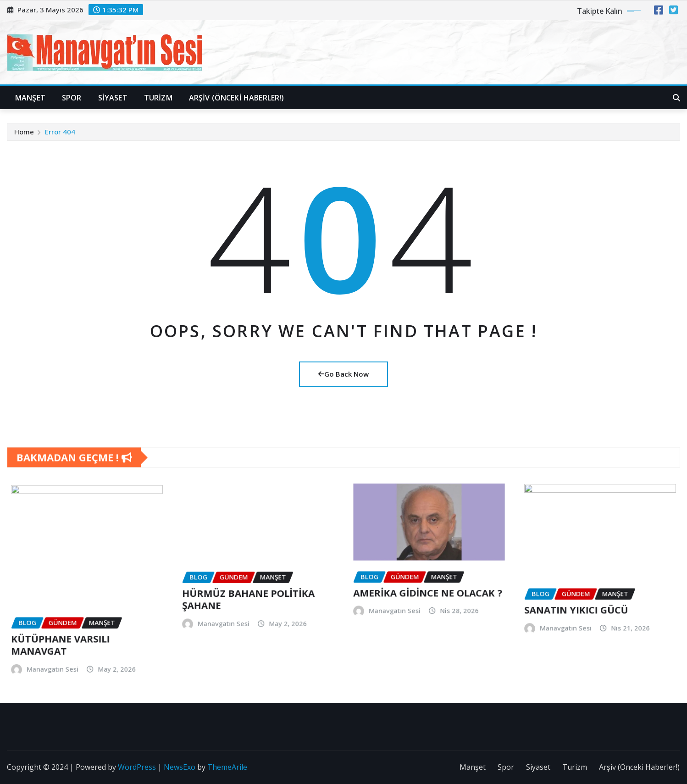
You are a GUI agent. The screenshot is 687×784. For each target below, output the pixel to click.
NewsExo (180, 767)
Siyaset (113, 98)
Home (24, 142)
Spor (72, 98)
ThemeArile (227, 767)
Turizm (158, 98)
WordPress (137, 767)
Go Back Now (343, 374)
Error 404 (60, 142)
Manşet (30, 98)
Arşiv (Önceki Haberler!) (237, 98)
